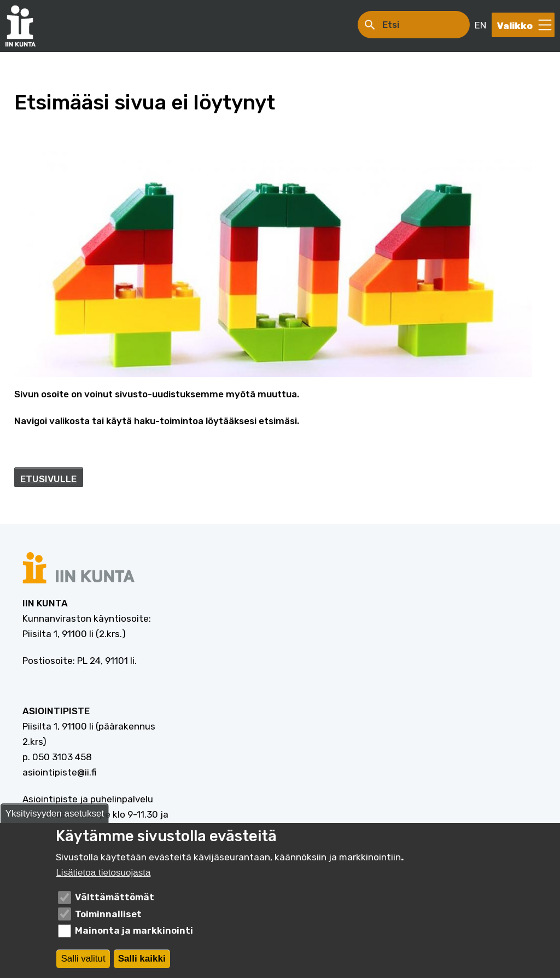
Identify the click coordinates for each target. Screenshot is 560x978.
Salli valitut (83, 959)
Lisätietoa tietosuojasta (103, 873)
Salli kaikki (142, 959)
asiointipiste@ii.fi (59, 772)
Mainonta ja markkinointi (134, 930)
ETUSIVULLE (48, 479)
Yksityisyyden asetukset (55, 814)
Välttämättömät (115, 897)
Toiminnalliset (108, 914)
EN (480, 25)
